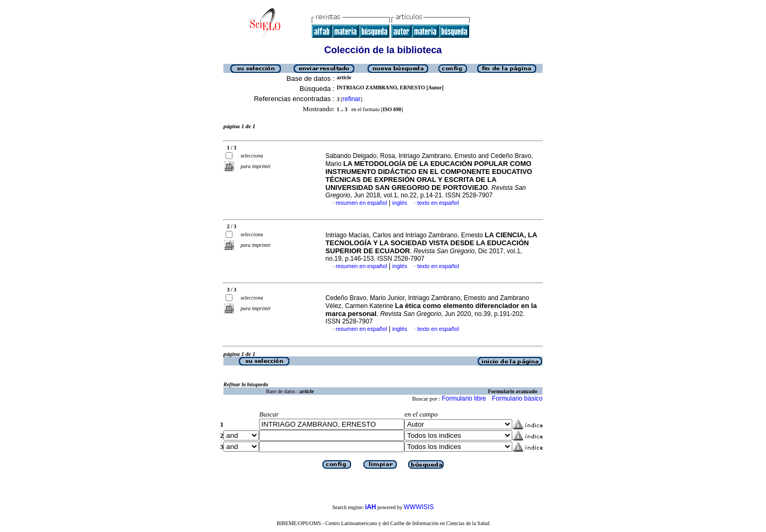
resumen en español (361, 203)
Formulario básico (517, 398)
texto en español (438, 203)
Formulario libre (464, 398)
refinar (352, 99)
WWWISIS (419, 507)
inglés (399, 203)
